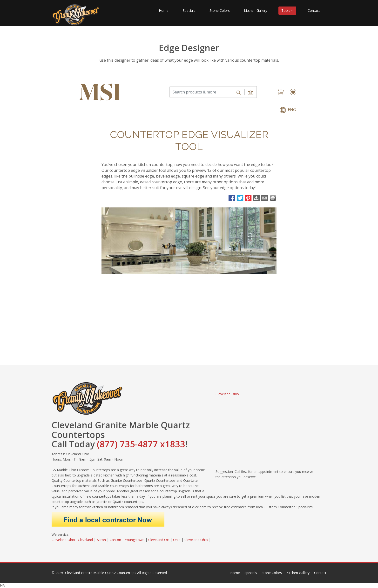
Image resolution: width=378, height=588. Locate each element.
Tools (287, 10)
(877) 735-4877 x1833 (141, 444)
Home (164, 10)
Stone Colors (220, 10)
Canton (115, 540)
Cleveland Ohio (227, 394)
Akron (101, 540)
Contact (314, 10)
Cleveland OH (159, 540)
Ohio (177, 540)
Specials (189, 10)
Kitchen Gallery (256, 10)
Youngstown (135, 540)
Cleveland (85, 540)
